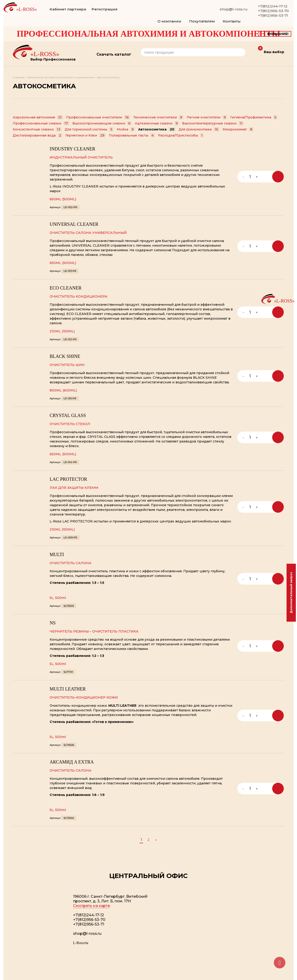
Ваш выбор (271, 51)
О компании (169, 21)
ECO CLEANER (66, 288)
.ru (81, 943)
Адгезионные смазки (157, 123)
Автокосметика (157, 129)
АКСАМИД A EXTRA (72, 762)
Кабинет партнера (68, 9)
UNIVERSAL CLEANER (74, 224)
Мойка (126, 129)
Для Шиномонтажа (199, 129)
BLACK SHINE (65, 356)
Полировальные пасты (132, 135)
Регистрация (105, 9)
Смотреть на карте (92, 906)
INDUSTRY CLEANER (72, 149)
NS (53, 623)
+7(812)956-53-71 (273, 15)
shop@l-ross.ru (234, 9)
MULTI (57, 554)
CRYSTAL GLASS (68, 415)
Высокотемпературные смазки (213, 123)
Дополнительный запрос (291, 593)
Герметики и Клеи (86, 135)
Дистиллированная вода (37, 135)
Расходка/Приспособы (181, 135)
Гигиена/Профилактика (254, 117)
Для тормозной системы (89, 129)
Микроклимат (238, 129)
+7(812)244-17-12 (273, 6)
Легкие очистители (207, 117)
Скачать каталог (114, 54)
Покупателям (202, 21)
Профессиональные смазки (41, 123)
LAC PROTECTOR (68, 479)
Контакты (232, 21)
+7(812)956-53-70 (273, 11)
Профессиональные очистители (98, 117)
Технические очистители (158, 117)
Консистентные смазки (37, 129)
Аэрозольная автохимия (38, 117)
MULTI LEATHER (68, 689)
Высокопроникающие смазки (102, 123)
